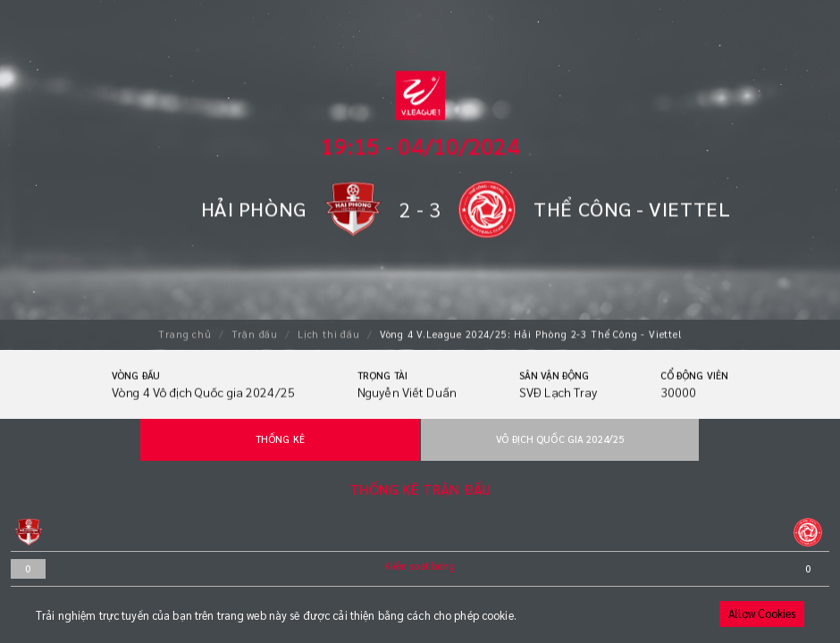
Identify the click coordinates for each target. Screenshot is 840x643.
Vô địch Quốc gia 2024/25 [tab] (560, 439)
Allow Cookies (762, 614)
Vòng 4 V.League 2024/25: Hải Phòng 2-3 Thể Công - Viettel (531, 333)
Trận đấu (255, 333)
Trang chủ (185, 333)
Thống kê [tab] (280, 439)
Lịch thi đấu (329, 333)
